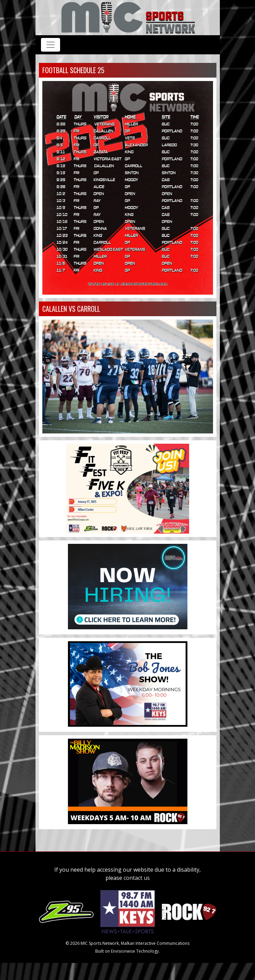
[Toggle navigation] (51, 45)
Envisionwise (123, 951)
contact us (137, 878)
